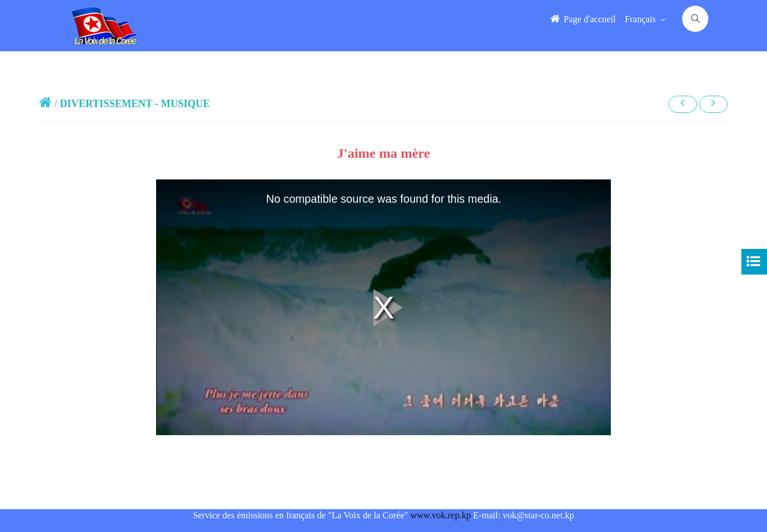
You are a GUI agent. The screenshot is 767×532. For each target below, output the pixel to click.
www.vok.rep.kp (440, 515)
